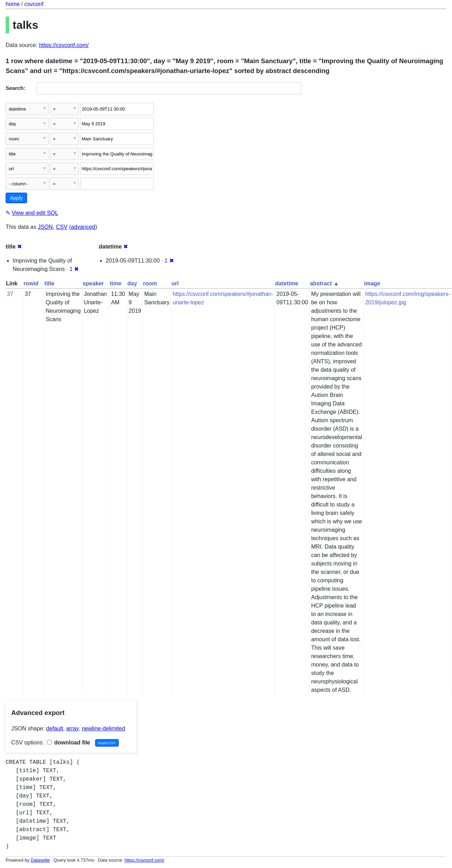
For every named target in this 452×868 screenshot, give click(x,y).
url (175, 283)
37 (10, 294)
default (55, 728)
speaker (93, 283)
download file (69, 743)
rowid (31, 283)
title (50, 283)
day (132, 283)
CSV (62, 227)
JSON (45, 227)
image (372, 283)
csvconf (34, 4)
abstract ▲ (324, 283)
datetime (287, 283)
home (13, 4)
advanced (83, 227)
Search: (15, 88)
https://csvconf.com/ (64, 45)
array (73, 728)
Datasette (40, 860)
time (116, 283)
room (150, 283)
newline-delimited (104, 728)
